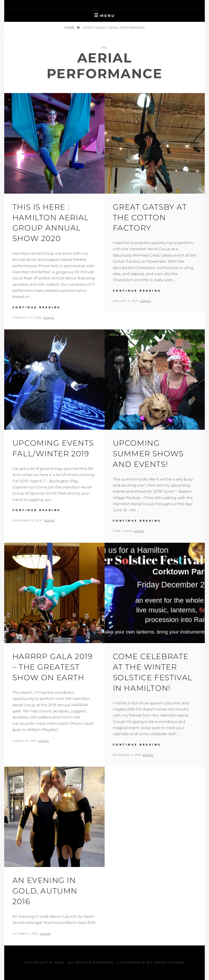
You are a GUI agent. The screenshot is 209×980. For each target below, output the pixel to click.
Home (70, 27)
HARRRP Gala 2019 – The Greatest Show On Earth (53, 667)
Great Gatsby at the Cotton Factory (150, 217)
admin (49, 318)
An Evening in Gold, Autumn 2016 (45, 891)
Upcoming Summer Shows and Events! (148, 454)
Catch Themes (169, 962)
